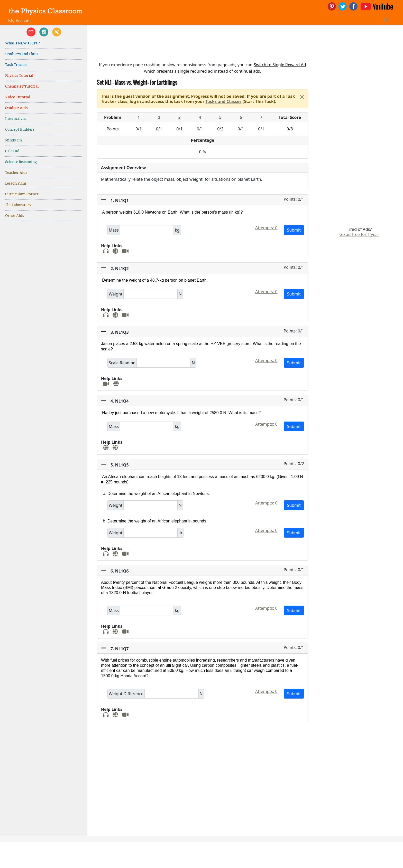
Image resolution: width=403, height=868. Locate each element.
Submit (294, 230)
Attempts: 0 (266, 228)
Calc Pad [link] (12, 151)
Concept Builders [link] (20, 130)
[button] (203, 200)
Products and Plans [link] (22, 54)
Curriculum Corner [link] (22, 194)
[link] (46, 11)
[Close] (302, 97)
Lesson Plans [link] (16, 183)
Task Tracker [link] (16, 65)
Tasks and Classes (223, 101)
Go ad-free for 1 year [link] (359, 234)
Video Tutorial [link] (18, 97)
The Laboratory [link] (18, 205)
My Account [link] (20, 21)
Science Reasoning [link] (21, 162)
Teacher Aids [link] (16, 173)
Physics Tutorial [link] (19, 76)
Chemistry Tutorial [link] (22, 86)
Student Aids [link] (16, 108)
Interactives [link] (16, 119)
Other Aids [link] (15, 216)
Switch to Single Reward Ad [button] (280, 65)
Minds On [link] (13, 140)
